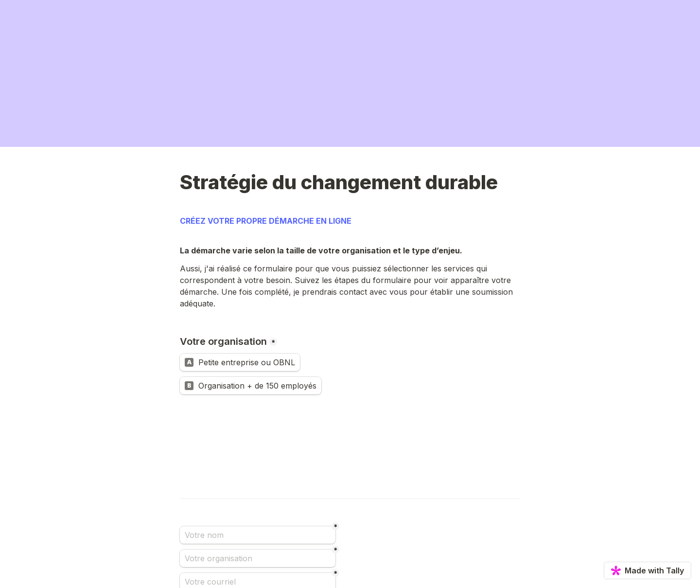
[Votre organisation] (258, 558)
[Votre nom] (258, 535)
